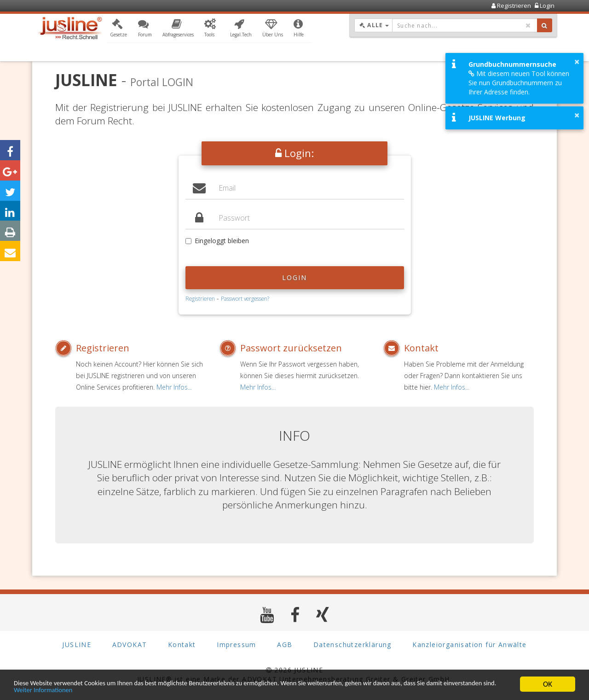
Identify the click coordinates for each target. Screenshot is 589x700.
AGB (285, 645)
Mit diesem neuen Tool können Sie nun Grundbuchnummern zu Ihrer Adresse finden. (519, 83)
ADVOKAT (130, 645)
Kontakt (421, 348)
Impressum (237, 645)
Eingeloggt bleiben (217, 241)
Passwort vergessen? (245, 298)
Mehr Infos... (174, 387)
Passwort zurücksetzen (291, 348)
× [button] (577, 62)
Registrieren (200, 298)
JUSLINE (77, 645)
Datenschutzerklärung (352, 645)
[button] (118, 29)
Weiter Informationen (132, 690)
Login (295, 277)
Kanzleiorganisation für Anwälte (469, 645)
